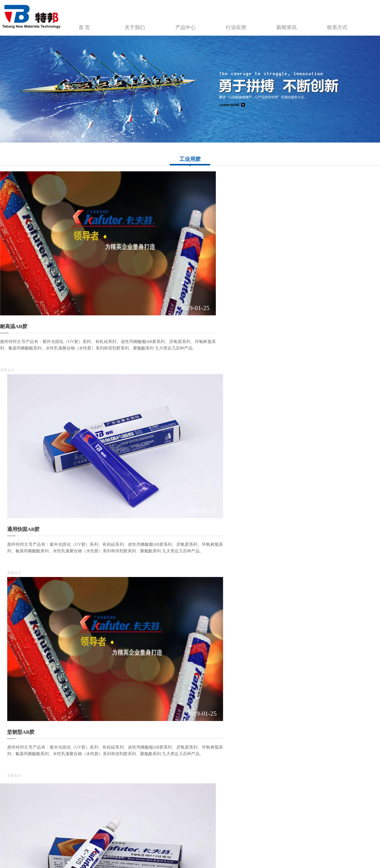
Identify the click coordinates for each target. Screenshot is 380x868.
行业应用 (272, 23)
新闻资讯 (315, 23)
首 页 (143, 23)
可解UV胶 (272, 694)
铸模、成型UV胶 (19, 694)
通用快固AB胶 (147, 262)
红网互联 (151, 851)
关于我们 (186, 23)
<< (154, 767)
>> (194, 767)
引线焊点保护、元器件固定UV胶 (297, 406)
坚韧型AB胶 (275, 262)
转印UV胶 (272, 550)
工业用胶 (190, 159)
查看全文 (7, 305)
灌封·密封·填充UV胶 (153, 550)
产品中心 (229, 23)
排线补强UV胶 (16, 550)
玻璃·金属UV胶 (17, 406)
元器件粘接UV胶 (149, 694)
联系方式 (358, 23)
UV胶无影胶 (144, 406)
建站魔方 (166, 851)
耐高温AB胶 (14, 262)
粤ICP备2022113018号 (108, 850)
